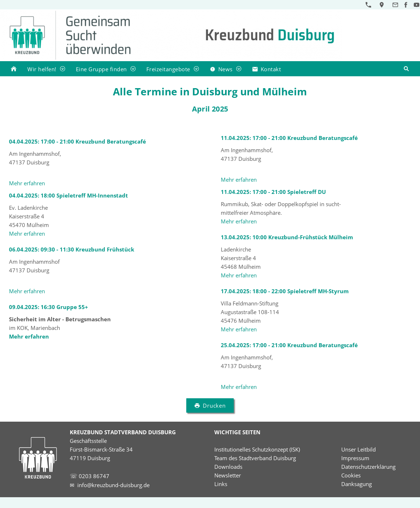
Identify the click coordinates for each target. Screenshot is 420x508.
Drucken (210, 405)
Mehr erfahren (27, 183)
